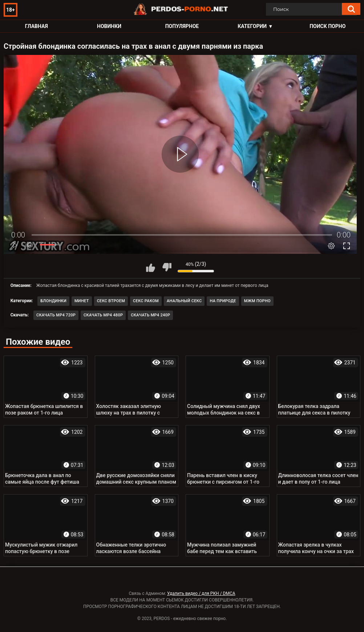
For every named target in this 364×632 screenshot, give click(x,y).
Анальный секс (184, 301)
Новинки (109, 26)
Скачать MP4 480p (103, 315)
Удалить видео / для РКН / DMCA (201, 593)
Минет (82, 301)
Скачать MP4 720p (56, 315)
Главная (37, 26)
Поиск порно (327, 26)
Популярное (182, 26)
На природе (223, 301)
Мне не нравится (167, 267)
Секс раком (146, 301)
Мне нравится (150, 267)
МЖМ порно (257, 301)
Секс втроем (111, 301)
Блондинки (53, 301)
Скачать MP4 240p (150, 315)
